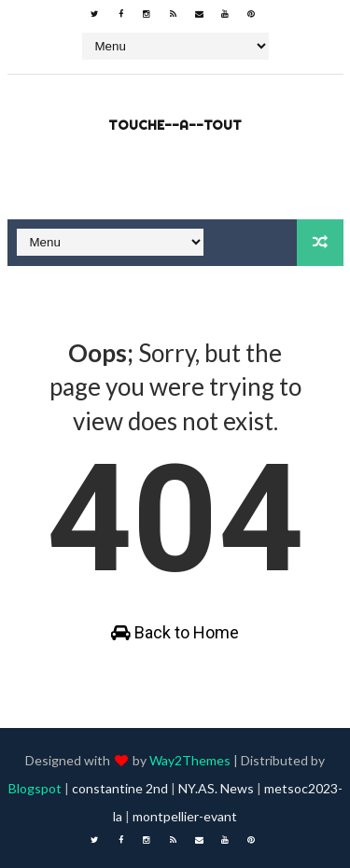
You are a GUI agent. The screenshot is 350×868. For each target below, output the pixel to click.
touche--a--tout (175, 125)
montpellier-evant (185, 816)
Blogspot (35, 788)
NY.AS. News (216, 788)
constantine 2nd (120, 788)
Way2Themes (190, 760)
